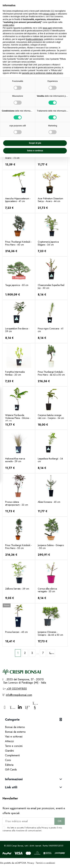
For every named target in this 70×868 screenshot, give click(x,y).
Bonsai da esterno (15, 732)
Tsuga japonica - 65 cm (17, 285)
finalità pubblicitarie (34, 39)
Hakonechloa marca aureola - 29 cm (15, 460)
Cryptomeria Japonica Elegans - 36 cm (48, 243)
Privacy (45, 828)
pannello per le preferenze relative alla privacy (42, 73)
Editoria (9, 765)
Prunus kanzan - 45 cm (16, 632)
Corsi (8, 760)
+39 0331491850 (16, 689)
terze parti (47, 28)
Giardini (9, 751)
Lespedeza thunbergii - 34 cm (50, 460)
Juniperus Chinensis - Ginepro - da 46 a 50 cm (50, 633)
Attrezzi (9, 741)
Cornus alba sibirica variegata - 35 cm (47, 590)
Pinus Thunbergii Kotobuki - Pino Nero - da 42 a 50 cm (51, 373)
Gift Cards (11, 770)
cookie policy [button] (8, 25)
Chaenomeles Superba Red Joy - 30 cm (51, 286)
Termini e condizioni (45, 863)
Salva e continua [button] (35, 151)
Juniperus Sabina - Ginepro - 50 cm (51, 547)
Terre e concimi (14, 746)
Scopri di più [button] (35, 143)
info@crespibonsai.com (19, 695)
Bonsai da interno (15, 727)
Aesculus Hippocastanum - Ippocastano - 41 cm (18, 200)
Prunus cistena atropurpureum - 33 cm (17, 503)
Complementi (12, 755)
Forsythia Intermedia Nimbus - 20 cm (15, 373)
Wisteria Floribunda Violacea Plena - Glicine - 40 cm (18, 418)
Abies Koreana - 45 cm (49, 502)
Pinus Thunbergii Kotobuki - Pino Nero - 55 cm (18, 547)
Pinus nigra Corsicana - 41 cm (51, 330)
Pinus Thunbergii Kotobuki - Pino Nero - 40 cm (18, 243)
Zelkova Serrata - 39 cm (17, 589)
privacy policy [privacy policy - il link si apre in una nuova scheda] (49, 14)
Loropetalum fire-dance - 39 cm (17, 330)
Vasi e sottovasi (14, 737)
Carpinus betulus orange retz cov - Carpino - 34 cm (51, 417)
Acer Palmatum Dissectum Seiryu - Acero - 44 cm (50, 200)
